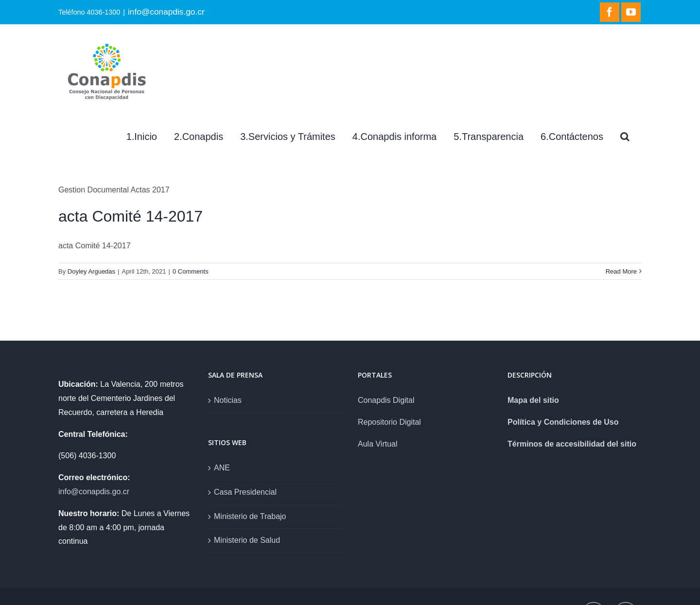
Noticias (228, 400)
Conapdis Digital (386, 400)
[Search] (625, 137)
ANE (222, 468)
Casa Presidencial (245, 492)
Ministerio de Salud (247, 540)
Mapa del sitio (533, 400)
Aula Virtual (378, 444)
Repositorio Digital (389, 422)
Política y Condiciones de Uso (563, 422)
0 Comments (191, 271)
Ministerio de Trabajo (250, 516)
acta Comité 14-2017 (131, 216)
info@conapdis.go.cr (166, 12)
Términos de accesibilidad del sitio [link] (572, 444)
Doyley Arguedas (91, 271)
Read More (621, 271)
